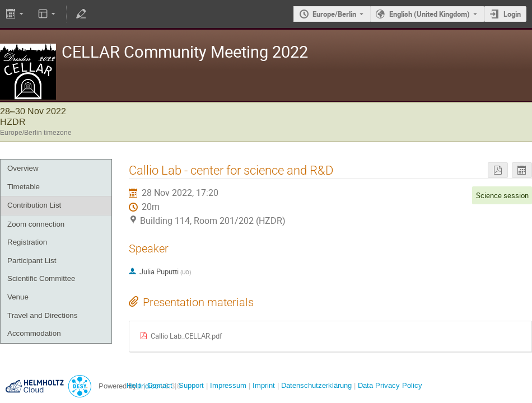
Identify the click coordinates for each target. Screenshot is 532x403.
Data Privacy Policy (389, 385)
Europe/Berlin (334, 14)
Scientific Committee (41, 278)
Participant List (32, 261)
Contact (160, 385)
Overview (23, 168)
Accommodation (34, 333)
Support (190, 385)
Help (134, 385)
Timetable (24, 187)
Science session (502, 195)
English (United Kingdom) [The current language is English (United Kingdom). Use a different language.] (430, 14)
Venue (18, 297)
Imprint (263, 385)
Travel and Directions (42, 315)
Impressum (227, 385)
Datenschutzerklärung (315, 385)
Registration (27, 242)
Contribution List (34, 205)
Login (512, 14)
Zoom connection (36, 224)
